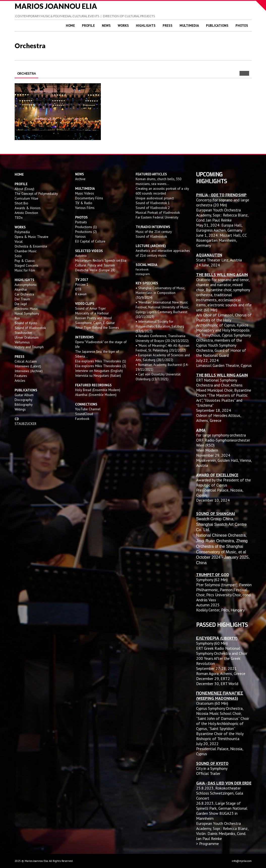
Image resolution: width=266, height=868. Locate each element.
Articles (20, 381)
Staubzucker (23, 333)
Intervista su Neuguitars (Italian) (98, 375)
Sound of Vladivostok (30, 328)
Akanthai (21, 289)
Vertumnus (22, 342)
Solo (18, 256)
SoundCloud (84, 414)
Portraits (81, 222)
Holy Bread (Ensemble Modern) (98, 390)
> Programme (208, 844)
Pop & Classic (25, 261)
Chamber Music (26, 251)
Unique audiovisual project (155, 198)
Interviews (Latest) (28, 366)
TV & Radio (84, 203)
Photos (242, 26)
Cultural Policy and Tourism (95, 265)
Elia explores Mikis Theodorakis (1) (101, 361)
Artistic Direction (26, 213)
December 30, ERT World (217, 684)
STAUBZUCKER (25, 424)
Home (70, 26)
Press (168, 26)
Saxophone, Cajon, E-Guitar (95, 323)
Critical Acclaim (26, 361)
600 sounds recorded (151, 193)
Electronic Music (26, 309)
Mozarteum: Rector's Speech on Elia (101, 260)
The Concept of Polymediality (36, 194)
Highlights (146, 26)
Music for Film (25, 270)
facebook (142, 269)
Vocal (19, 241)
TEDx (19, 218)
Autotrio (81, 256)
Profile (88, 26)
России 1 (82, 284)
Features (21, 376)
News (106, 26)
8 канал (81, 294)
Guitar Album (24, 395)
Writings (20, 409)
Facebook (82, 419)
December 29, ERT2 (213, 679)
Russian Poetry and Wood (93, 318)
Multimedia (189, 26)
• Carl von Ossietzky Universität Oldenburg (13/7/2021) (158, 377)
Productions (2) (86, 232)
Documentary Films (89, 198)
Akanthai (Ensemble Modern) (96, 395)
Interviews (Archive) (29, 371)
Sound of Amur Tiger (90, 308)
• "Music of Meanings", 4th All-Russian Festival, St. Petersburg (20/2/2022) (162, 348)
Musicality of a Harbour (92, 313)
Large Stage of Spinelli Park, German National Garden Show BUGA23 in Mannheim (222, 811)
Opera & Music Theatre (32, 237)
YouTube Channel (88, 409)
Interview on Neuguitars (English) (99, 371)
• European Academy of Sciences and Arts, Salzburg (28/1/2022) (163, 357)
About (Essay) (24, 189)
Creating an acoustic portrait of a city (162, 188)
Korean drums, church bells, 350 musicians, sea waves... (158, 181)
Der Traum (22, 299)
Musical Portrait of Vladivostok (158, 212)
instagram (143, 274)
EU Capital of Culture (90, 241)
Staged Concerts (26, 265)
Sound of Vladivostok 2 (153, 208)
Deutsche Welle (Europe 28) (95, 270)
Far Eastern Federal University (157, 217)
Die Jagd (21, 304)
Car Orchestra (24, 294)
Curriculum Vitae (26, 198)
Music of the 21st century (154, 232)
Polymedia (22, 232)
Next (247, 73)
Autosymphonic (26, 285)
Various (80, 236)
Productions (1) (86, 227)
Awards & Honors (28, 208)
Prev (242, 73)
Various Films (85, 208)
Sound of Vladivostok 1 (153, 203)
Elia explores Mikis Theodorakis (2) (101, 366)
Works (123, 26)
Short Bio (21, 203)
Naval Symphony (27, 313)
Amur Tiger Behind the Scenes (97, 328)
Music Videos (85, 193)
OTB (78, 289)
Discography (23, 400)
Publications (217, 26)
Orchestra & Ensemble (31, 246)
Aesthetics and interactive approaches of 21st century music (163, 253)
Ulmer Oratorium (27, 337)
